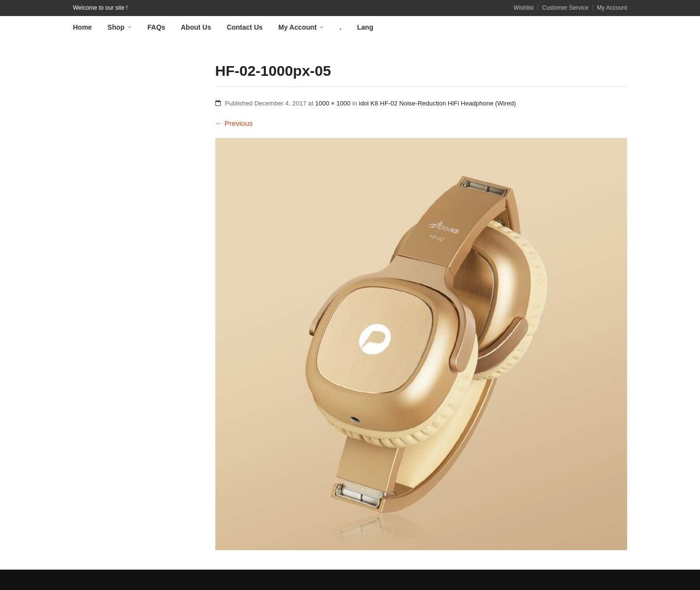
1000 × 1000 (333, 103)
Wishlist (524, 8)
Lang (365, 27)
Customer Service (565, 8)
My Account (612, 8)
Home (82, 27)
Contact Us (245, 27)
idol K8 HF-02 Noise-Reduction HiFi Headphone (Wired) (437, 103)
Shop (116, 27)
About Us (196, 27)
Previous (234, 123)
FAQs (156, 27)
